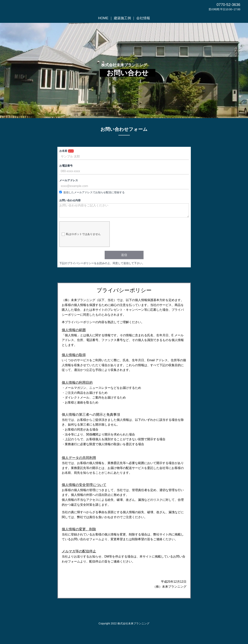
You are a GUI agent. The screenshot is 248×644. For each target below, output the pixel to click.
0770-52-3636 (228, 5)
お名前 (63, 151)
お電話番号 (66, 166)
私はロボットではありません (81, 237)
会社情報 (143, 18)
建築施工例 (122, 18)
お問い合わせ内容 (70, 200)
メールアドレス (69, 180)
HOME (103, 18)
